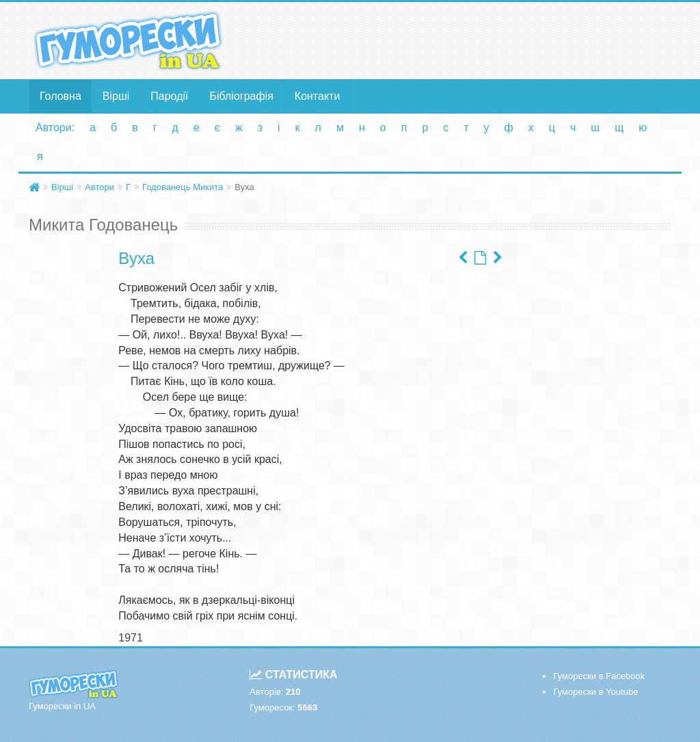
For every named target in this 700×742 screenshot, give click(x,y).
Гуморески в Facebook (599, 676)
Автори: (55, 128)
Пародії (169, 96)
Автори (99, 187)
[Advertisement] (460, 40)
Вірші (116, 96)
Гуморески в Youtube (595, 692)
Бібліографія (242, 96)
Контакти (318, 96)
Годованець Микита (183, 187)
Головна (60, 96)
